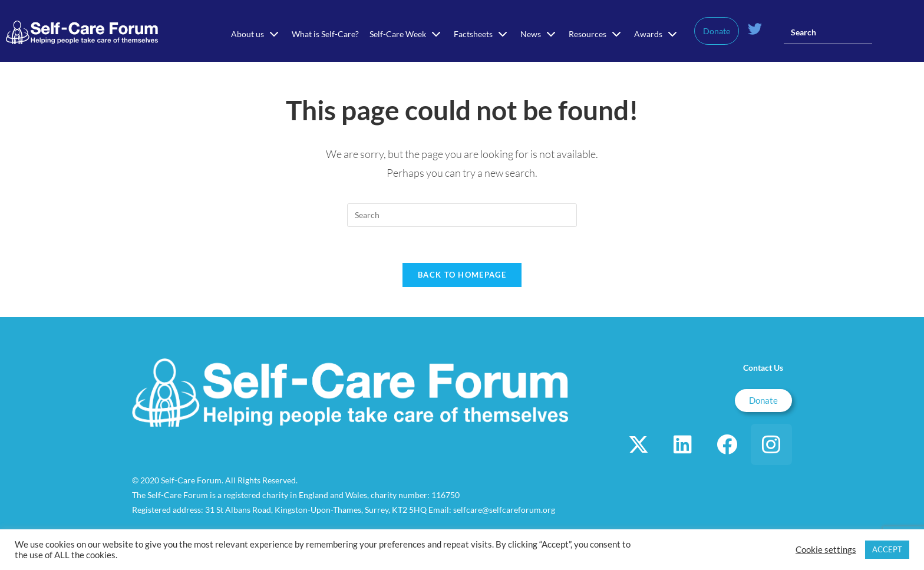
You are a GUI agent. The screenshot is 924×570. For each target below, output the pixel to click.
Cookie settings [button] (826, 550)
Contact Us (763, 368)
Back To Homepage (462, 275)
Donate (717, 31)
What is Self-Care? (325, 34)
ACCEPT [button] (887, 549)
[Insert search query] (828, 32)
